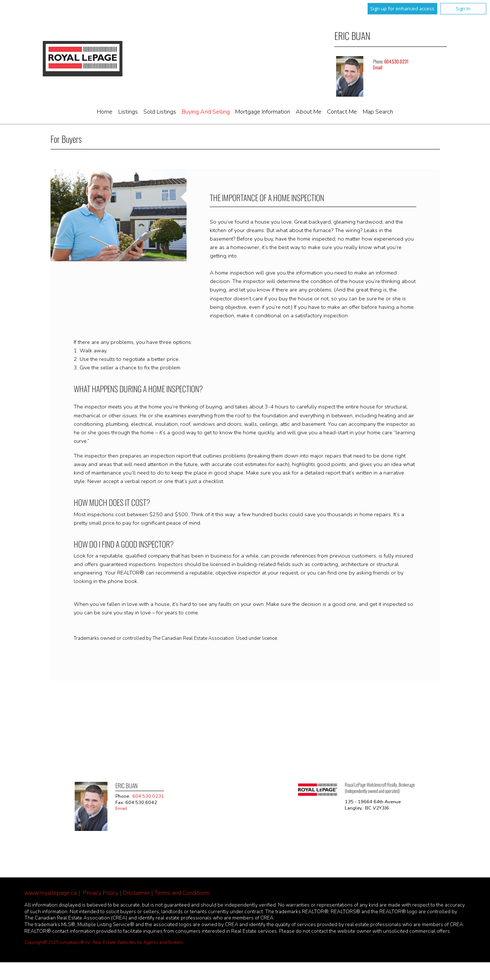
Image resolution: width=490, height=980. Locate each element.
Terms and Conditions (182, 893)
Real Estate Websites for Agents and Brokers (138, 942)
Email (378, 67)
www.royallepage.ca (51, 893)
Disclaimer (136, 893)
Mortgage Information (263, 112)
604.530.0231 (396, 61)
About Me (309, 112)
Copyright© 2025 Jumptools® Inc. (58, 942)
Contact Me (342, 112)
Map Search (378, 112)
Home (105, 112)
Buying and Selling (206, 112)
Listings (128, 112)
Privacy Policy (101, 893)
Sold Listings (160, 112)
